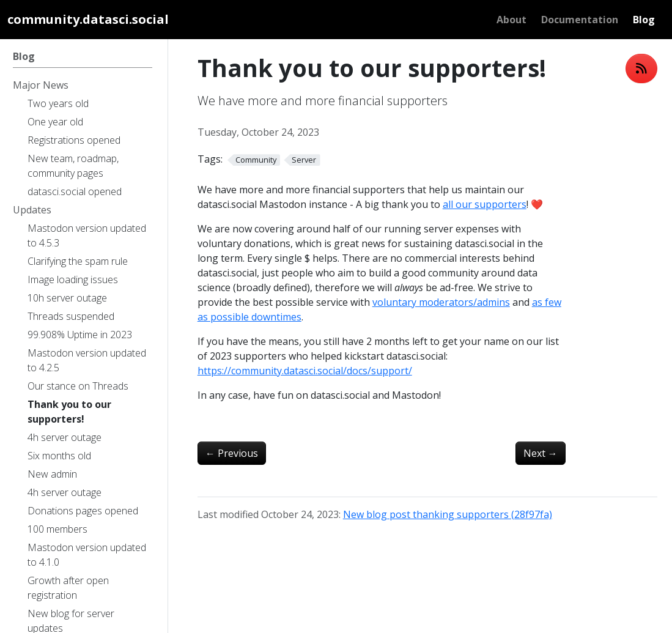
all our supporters (485, 204)
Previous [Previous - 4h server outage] (232, 453)
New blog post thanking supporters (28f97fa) (448, 514)
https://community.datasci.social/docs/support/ (305, 371)
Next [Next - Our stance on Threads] (541, 453)
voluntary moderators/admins (441, 302)
